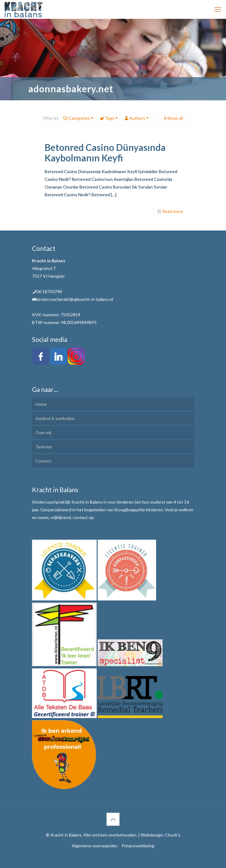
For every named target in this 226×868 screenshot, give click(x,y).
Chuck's (173, 835)
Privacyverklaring (138, 846)
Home (41, 404)
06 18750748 (49, 291)
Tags (109, 118)
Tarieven (44, 447)
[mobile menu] (218, 9)
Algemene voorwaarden (95, 846)
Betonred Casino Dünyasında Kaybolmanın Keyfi (105, 152)
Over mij (43, 432)
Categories (79, 118)
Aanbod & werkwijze (55, 418)
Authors (137, 118)
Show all (173, 118)
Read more (173, 211)
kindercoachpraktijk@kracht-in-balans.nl (75, 299)
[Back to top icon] (113, 819)
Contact (43, 461)
